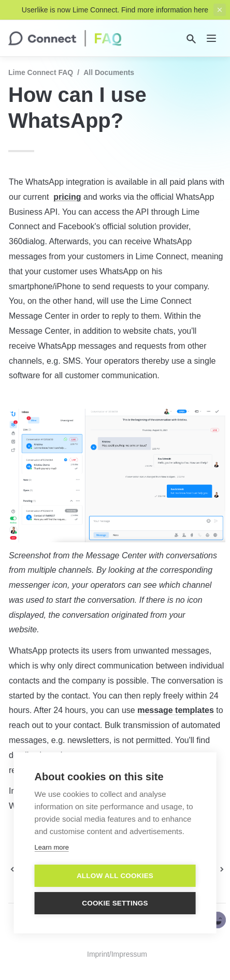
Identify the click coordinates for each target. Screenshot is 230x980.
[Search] (191, 39)
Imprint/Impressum (117, 954)
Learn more (52, 847)
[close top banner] (220, 10)
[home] (65, 38)
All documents (109, 72)
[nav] (211, 38)
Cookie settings (115, 903)
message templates (176, 710)
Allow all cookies (115, 876)
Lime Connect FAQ (41, 72)
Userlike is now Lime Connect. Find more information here (115, 10)
